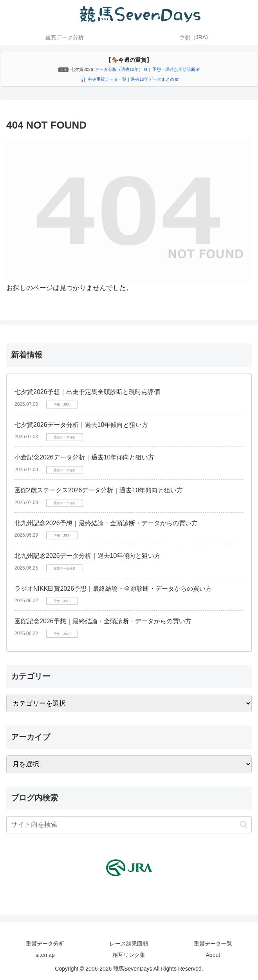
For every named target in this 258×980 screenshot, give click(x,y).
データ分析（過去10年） (121, 69)
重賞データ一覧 (213, 944)
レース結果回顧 (129, 944)
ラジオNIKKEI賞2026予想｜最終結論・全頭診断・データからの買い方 (113, 589)
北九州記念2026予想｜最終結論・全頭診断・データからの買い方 (106, 523)
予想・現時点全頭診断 (176, 69)
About (213, 955)
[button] (244, 825)
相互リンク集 (129, 955)
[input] (129, 825)
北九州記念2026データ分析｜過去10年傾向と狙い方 (88, 556)
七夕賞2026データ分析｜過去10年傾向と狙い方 (81, 425)
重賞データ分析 (45, 944)
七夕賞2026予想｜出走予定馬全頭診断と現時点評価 (87, 392)
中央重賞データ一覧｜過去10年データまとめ (133, 79)
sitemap (45, 955)
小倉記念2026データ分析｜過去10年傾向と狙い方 (84, 457)
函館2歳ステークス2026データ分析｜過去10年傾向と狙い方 (99, 490)
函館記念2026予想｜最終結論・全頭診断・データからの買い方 (103, 621)
